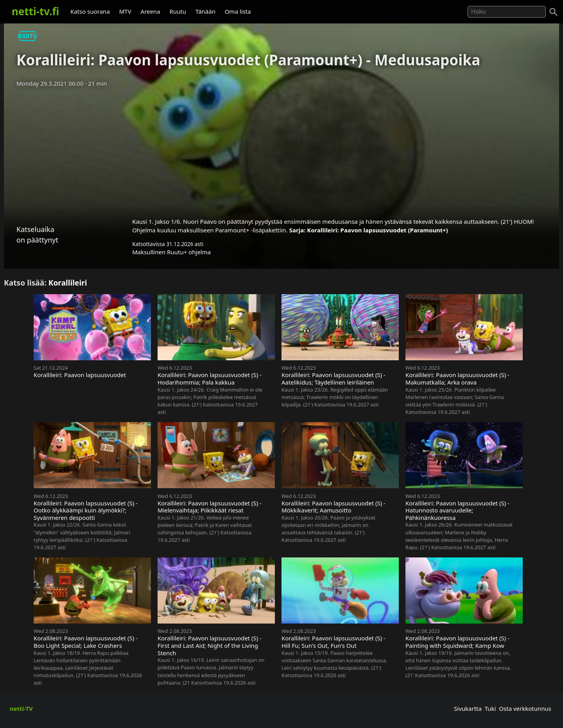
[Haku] (554, 12)
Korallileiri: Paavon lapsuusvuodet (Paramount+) (377, 230)
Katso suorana (90, 11)
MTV (125, 11)
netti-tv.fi (35, 11)
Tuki (490, 708)
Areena (151, 11)
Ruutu (178, 11)
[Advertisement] (281, 150)
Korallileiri (68, 283)
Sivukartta (468, 708)
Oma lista (238, 11)
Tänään (205, 11)
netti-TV (21, 708)
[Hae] (507, 12)
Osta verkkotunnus (525, 708)
